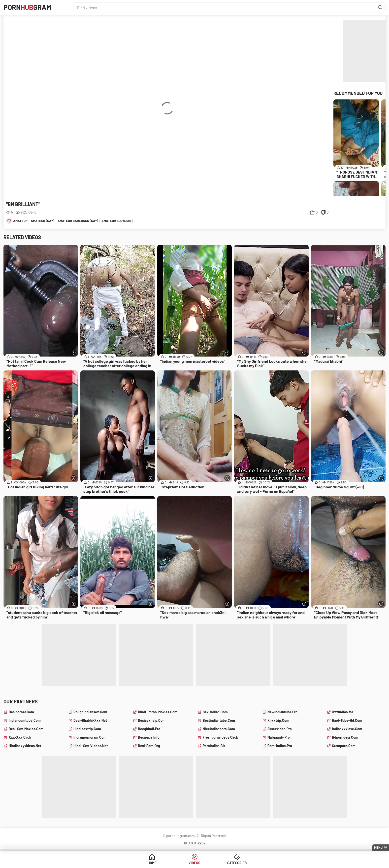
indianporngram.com (90, 737)
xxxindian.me (343, 712)
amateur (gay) (43, 221)
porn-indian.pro (280, 746)
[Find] (380, 7)
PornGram (28, 7)
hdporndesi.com (345, 737)
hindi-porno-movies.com (158, 712)
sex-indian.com (215, 712)
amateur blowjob (116, 221)
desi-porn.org (149, 746)
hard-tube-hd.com (347, 720)
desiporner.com (21, 712)
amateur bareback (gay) (78, 221)
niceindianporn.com (219, 729)
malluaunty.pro (279, 737)
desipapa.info (149, 737)
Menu (378, 847)
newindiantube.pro (282, 712)
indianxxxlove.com (347, 729)
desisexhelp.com (152, 720)
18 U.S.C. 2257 (194, 843)
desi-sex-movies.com (26, 729)
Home (157, 863)
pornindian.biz (214, 746)
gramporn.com (344, 746)
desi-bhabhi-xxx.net (90, 720)
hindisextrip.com (87, 729)
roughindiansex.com (90, 712)
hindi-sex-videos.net (91, 746)
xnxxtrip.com (278, 720)
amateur (20, 221)
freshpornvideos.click (220, 737)
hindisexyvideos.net (25, 746)
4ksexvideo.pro (280, 729)
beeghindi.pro (149, 729)
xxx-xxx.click (20, 737)
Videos (195, 863)
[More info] (74, 352)
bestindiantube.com (219, 720)
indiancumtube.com (25, 720)
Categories (232, 863)
